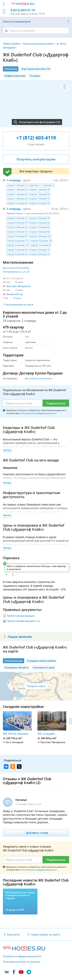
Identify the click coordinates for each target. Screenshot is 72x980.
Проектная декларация (21, 616)
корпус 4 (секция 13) (18, 245)
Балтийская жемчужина (39, 378)
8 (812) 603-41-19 (23, 10)
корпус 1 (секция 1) (17, 185)
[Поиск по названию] (36, 31)
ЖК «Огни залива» (17, 723)
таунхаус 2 (48, 185)
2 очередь (14, 209)
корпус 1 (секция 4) (17, 194)
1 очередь (14, 180)
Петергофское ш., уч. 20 (16, 272)
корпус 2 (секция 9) (39, 203)
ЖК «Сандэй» (52, 723)
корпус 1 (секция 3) (39, 189)
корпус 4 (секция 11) (18, 241)
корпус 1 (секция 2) (17, 189)
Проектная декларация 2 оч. (24, 621)
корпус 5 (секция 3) (39, 250)
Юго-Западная (14, 278)
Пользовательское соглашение (22, 962)
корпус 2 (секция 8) (17, 203)
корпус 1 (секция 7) (39, 198)
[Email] (23, 403)
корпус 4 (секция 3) (17, 223)
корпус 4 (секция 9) (17, 236)
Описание (11, 69)
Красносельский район (38, 44)
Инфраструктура (15, 76)
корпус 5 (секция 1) (39, 254)
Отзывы (35, 76)
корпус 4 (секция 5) (17, 227)
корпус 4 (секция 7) (17, 232)
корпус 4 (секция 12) (41, 241)
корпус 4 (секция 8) (39, 232)
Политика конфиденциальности (22, 956)
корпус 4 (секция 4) (39, 223)
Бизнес (29, 348)
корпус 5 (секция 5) (41, 245)
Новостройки (12, 44)
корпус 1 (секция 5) (39, 194)
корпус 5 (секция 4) (17, 250)
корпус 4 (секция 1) (17, 218)
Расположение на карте (19, 305)
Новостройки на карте (46, 934)
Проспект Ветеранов (18, 286)
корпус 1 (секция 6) (17, 198)
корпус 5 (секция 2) (17, 254)
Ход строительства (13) (36, 69)
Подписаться (56, 403)
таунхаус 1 (35, 185)
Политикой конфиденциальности (39, 413)
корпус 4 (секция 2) (39, 218)
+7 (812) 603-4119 (36, 138)
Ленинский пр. (14, 294)
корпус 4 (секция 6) (39, 227)
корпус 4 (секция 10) (40, 236)
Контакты (13, 934)
